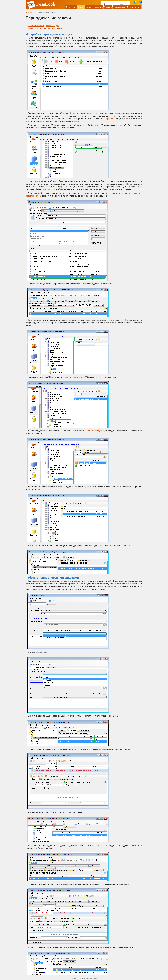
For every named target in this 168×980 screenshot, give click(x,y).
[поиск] (115, 4)
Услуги (89, 7)
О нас (138, 7)
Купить (130, 7)
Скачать (108, 7)
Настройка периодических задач (43, 26)
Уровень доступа (94, 431)
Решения (98, 7)
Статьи (81, 7)
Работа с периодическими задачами (45, 28)
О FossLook (71, 7)
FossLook (46, 4)
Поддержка (119, 7)
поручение (110, 119)
